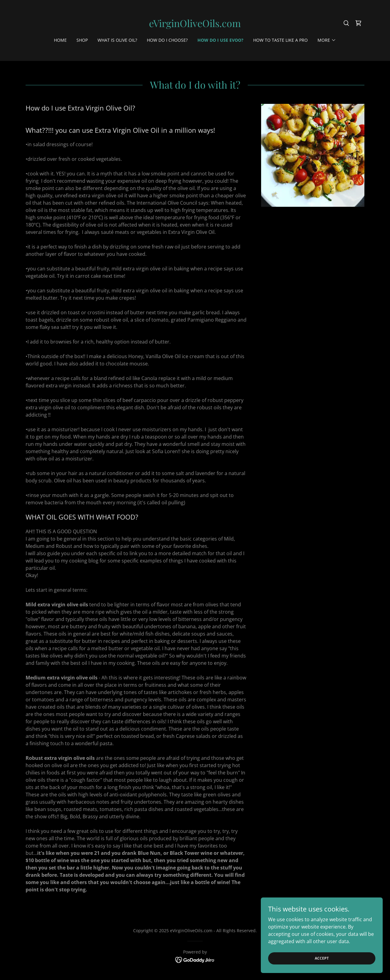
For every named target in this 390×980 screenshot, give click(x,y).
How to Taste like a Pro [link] (280, 40)
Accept (322, 958)
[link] (195, 25)
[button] (327, 40)
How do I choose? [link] (167, 40)
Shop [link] (82, 40)
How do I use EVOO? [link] (220, 40)
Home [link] (60, 40)
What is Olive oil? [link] (117, 40)
